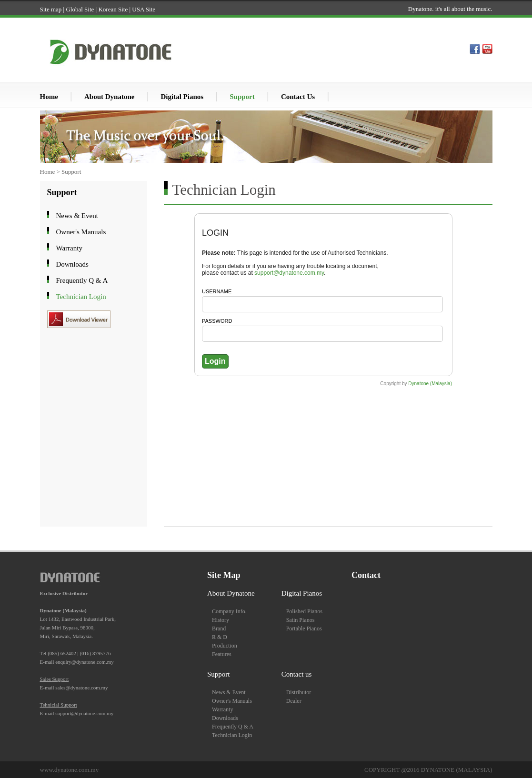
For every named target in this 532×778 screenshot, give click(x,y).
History (221, 620)
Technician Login (73, 296)
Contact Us (298, 97)
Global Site (80, 9)
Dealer (294, 701)
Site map (51, 9)
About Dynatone (109, 97)
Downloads (64, 264)
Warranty (61, 248)
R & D (220, 637)
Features (222, 654)
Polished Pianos (304, 611)
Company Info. (229, 611)
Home (49, 97)
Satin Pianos (301, 620)
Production (225, 646)
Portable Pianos (304, 628)
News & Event (69, 215)
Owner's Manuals (73, 231)
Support (242, 97)
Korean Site (113, 9)
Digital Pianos (182, 97)
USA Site (144, 9)
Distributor (299, 692)
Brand (219, 628)
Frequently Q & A (74, 280)
